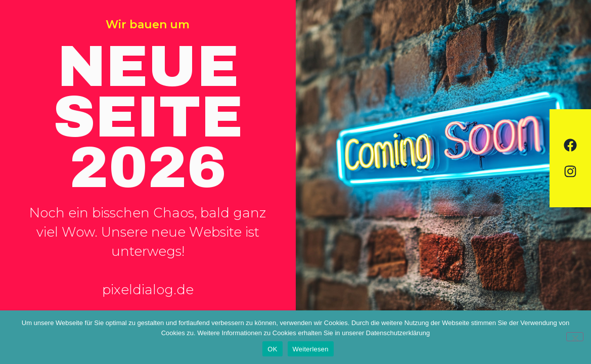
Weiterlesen (311, 349)
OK (272, 349)
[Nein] (575, 337)
